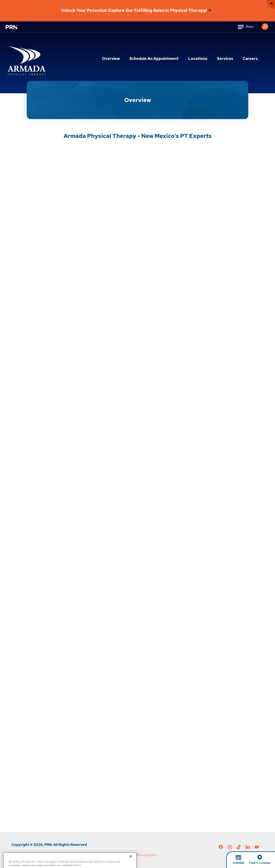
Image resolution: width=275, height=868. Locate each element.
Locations (198, 59)
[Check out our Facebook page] (221, 848)
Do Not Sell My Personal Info (135, 855)
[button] (265, 25)
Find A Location (260, 863)
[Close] (131, 863)
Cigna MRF (99, 855)
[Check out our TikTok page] (239, 848)
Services (225, 59)
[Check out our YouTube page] (257, 847)
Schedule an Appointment (154, 59)
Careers (250, 59)
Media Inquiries (75, 855)
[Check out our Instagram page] (230, 848)
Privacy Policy (22, 855)
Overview (111, 59)
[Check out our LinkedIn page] (248, 848)
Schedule (238, 863)
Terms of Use (48, 855)
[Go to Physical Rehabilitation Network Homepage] (16, 29)
